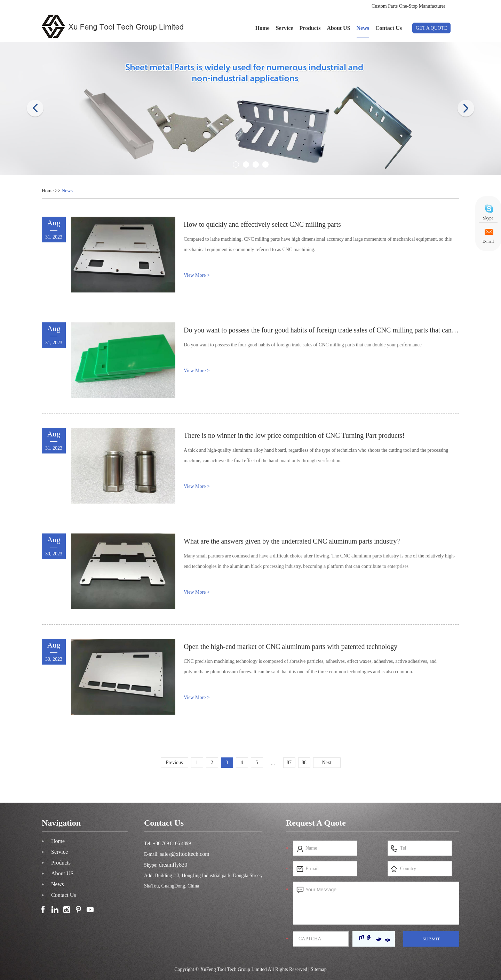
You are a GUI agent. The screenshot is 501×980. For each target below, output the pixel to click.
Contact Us (389, 28)
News (363, 28)
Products (310, 28)
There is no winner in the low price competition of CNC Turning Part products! (294, 435)
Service (285, 28)
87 (289, 762)
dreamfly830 (173, 865)
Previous (174, 762)
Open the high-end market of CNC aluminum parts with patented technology (291, 646)
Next (327, 762)
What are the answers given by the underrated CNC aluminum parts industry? (292, 541)
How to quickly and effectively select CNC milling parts (262, 224)
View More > (197, 275)
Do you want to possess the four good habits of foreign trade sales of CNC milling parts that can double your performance (303, 345)
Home (263, 28)
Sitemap (319, 969)
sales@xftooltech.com (185, 854)
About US (338, 28)
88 (304, 762)
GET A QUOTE (431, 28)
